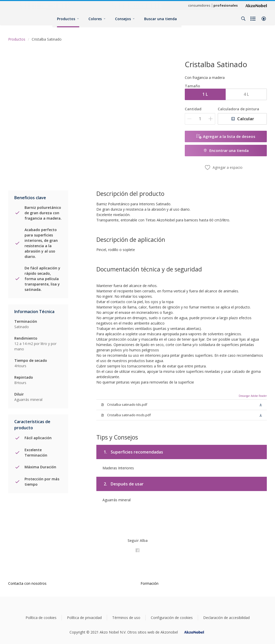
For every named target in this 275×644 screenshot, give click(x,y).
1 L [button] (205, 94)
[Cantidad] (200, 119)
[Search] (243, 19)
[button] (264, 19)
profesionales (226, 5)
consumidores (199, 5)
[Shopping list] (254, 19)
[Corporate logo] (256, 5)
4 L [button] (246, 94)
